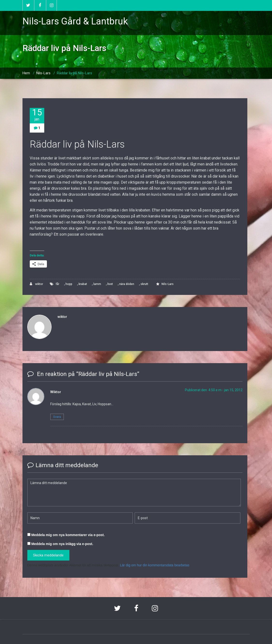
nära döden (127, 284)
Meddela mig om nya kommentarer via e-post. (68, 535)
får (57, 284)
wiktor (36, 284)
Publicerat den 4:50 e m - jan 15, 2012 (214, 390)
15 (37, 115)
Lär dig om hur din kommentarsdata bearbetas (155, 565)
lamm (97, 284)
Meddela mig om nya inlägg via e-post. (62, 544)
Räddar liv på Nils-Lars (74, 73)
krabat (83, 284)
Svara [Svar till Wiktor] (57, 417)
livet (110, 284)
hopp (69, 284)
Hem (26, 73)
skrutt (144, 284)
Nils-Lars (43, 73)
